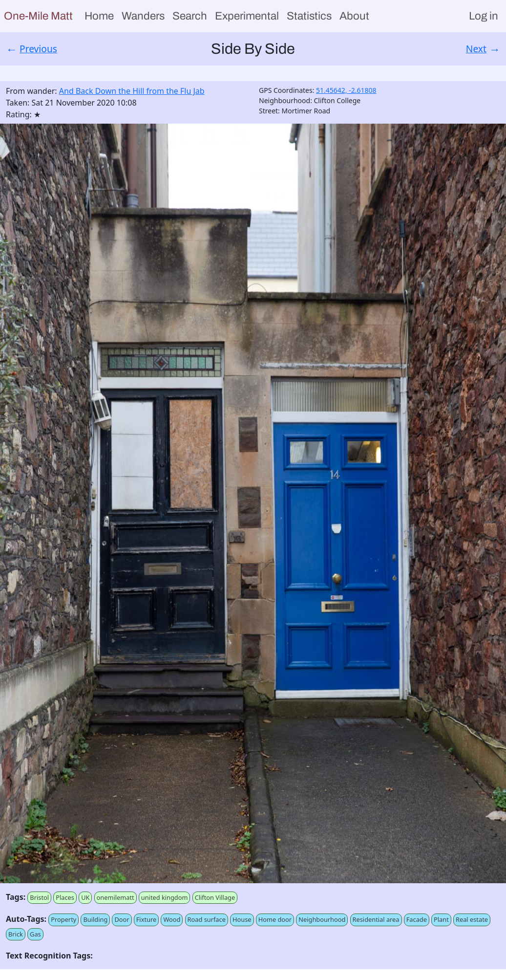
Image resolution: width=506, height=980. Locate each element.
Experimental (247, 16)
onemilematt (116, 897)
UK (85, 897)
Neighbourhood (322, 919)
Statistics (309, 16)
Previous (38, 49)
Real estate (472, 919)
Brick (16, 934)
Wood (172, 919)
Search (190, 16)
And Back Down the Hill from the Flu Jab (132, 91)
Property (63, 919)
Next (476, 49)
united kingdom (165, 897)
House (242, 919)
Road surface (207, 919)
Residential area (376, 919)
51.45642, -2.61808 (346, 90)
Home (99, 16)
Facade (417, 919)
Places (65, 897)
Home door (275, 919)
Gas (35, 934)
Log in (484, 16)
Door (122, 919)
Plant (441, 919)
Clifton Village (215, 897)
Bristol (39, 897)
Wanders (143, 16)
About (354, 16)
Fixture (147, 919)
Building (95, 919)
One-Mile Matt (38, 16)
